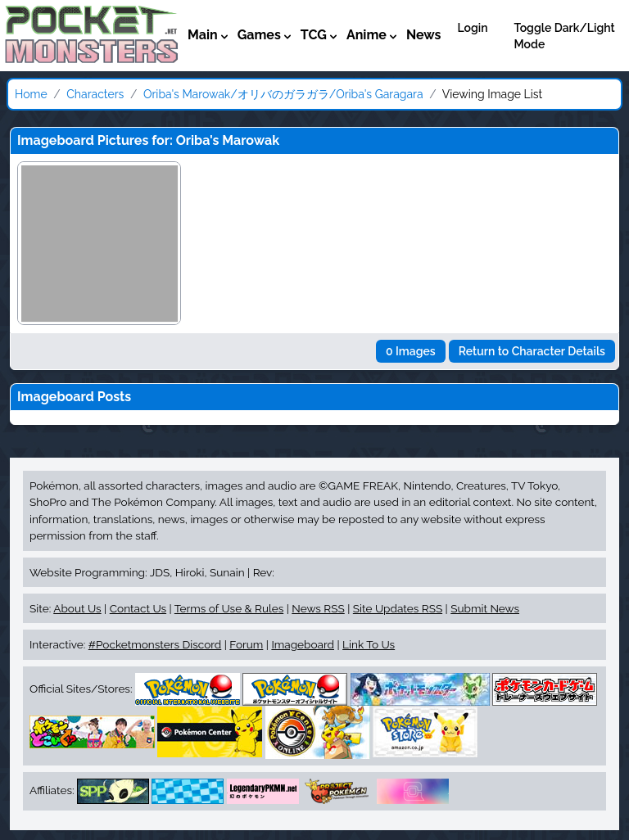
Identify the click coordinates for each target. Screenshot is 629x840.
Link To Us (369, 644)
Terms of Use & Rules (229, 608)
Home (31, 94)
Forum (246, 644)
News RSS (318, 608)
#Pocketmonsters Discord (155, 644)
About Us (77, 608)
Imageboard (303, 644)
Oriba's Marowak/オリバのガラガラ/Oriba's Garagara (283, 94)
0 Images (411, 351)
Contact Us (138, 608)
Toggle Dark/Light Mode (565, 36)
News (424, 35)
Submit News (485, 608)
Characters (95, 94)
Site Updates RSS (398, 608)
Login (472, 28)
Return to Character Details (532, 351)
